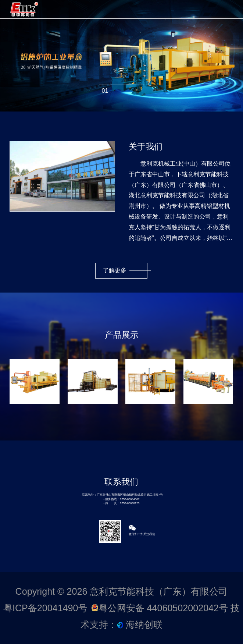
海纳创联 (144, 624)
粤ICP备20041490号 (45, 608)
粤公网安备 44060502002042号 (161, 608)
